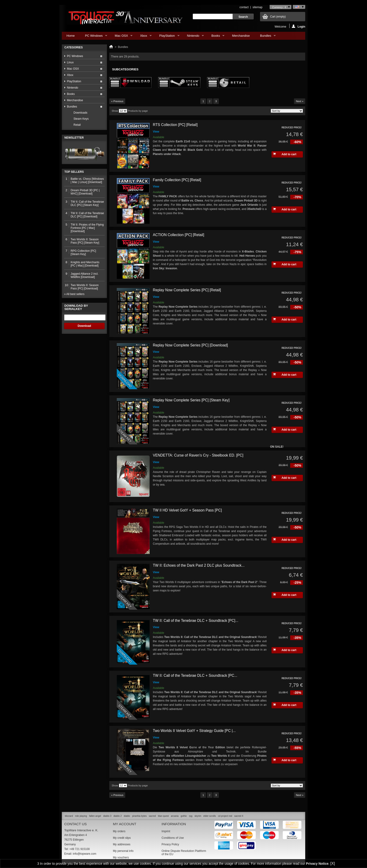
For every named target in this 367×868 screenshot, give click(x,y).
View (156, 132)
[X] (333, 863)
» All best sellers (74, 294)
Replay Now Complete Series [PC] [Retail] (187, 290)
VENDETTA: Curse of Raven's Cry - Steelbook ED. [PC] (198, 455)
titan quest (163, 816)
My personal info (123, 851)
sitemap (257, 7)
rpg (191, 816)
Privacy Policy (170, 844)
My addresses (122, 844)
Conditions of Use (173, 838)
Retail (77, 125)
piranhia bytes (139, 816)
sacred (152, 816)
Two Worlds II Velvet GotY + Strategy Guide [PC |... (194, 731)
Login (299, 26)
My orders (119, 831)
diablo (127, 816)
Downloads (80, 113)
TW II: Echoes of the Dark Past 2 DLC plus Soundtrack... (199, 565)
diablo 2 (118, 816)
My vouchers (121, 857)
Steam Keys (81, 119)
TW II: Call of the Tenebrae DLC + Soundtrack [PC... (195, 675)
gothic (184, 816)
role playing (81, 816)
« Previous (117, 101)
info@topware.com (84, 854)
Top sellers (74, 172)
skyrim (198, 816)
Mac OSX (121, 37)
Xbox (143, 37)
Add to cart (285, 154)
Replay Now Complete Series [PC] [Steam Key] (191, 400)
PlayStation (167, 37)
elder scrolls (210, 816)
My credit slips (122, 838)
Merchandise (241, 36)
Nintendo (193, 37)
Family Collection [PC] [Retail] (177, 180)
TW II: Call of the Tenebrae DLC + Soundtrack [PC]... (196, 621)
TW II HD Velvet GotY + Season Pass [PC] (187, 510)
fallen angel (95, 816)
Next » (300, 101)
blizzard (69, 816)
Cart (278, 17)
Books (216, 37)
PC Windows (94, 37)
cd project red (225, 816)
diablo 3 (107, 816)
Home (71, 36)
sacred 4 (239, 816)
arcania (175, 816)
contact (244, 7)
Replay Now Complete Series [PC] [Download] (190, 345)
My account (125, 824)
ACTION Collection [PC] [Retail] (178, 235)
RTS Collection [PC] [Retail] (175, 125)
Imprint (166, 831)
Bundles (266, 37)
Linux (70, 62)
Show (115, 111)
